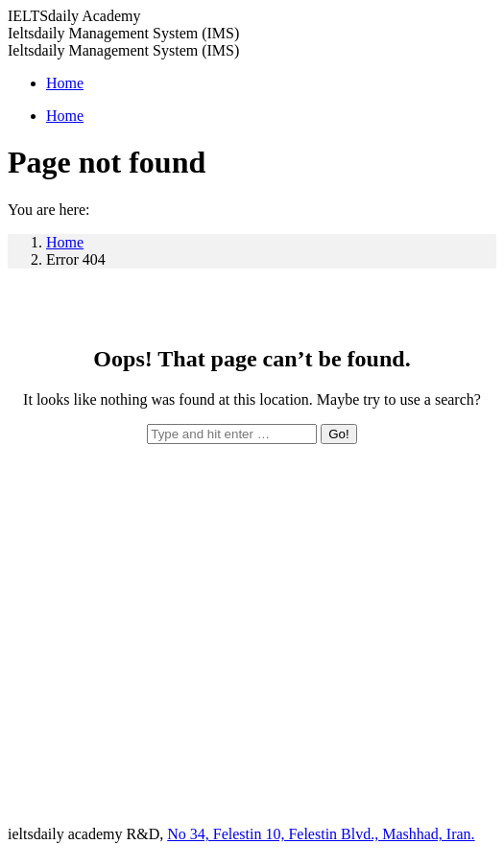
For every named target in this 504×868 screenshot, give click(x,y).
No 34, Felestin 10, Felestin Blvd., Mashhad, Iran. (321, 834)
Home (65, 242)
